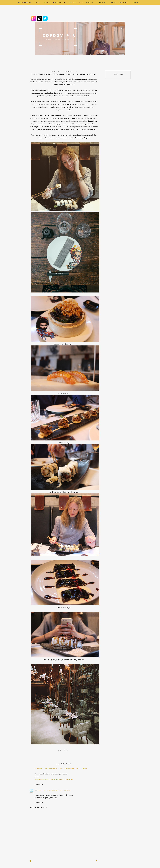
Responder (39, 784)
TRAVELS (72, 2)
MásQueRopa (40, 790)
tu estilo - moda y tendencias (47, 769)
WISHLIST (90, 2)
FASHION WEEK (102, 2)
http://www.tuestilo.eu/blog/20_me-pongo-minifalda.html (54, 779)
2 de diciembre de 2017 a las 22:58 (74, 769)
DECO (81, 2)
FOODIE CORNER (59, 2)
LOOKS (38, 2)
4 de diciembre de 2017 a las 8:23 (58, 790)
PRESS (113, 2)
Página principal (25, 2)
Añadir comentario (39, 807)
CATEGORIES (124, 2)
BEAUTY (47, 2)
